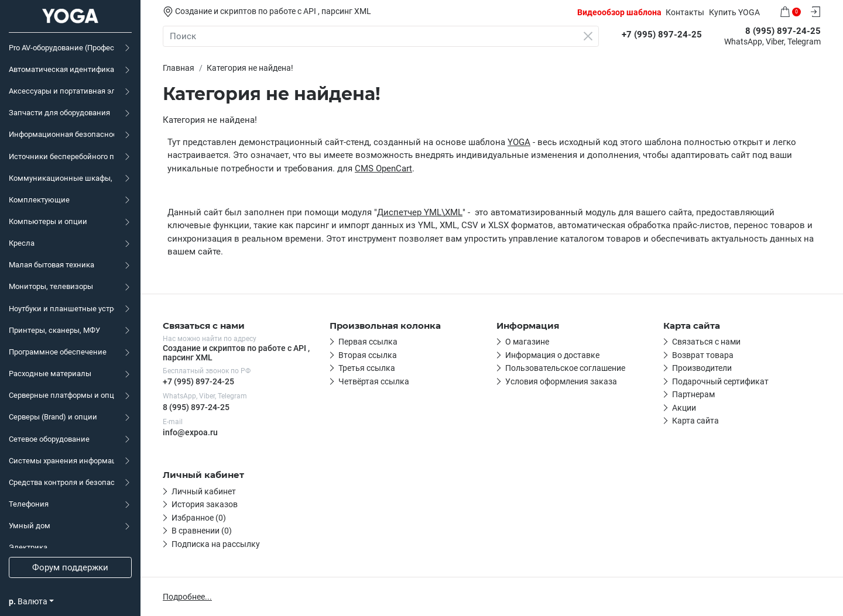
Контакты (685, 12)
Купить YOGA (734, 12)
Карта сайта (695, 421)
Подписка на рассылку (216, 544)
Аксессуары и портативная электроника (61, 91)
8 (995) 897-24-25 (196, 407)
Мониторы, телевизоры (51, 286)
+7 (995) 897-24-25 (198, 381)
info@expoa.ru (190, 432)
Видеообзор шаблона (619, 12)
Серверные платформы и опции (61, 395)
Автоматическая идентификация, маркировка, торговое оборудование (61, 69)
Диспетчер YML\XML (420, 212)
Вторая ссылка (368, 355)
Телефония (29, 504)
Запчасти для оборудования (59, 113)
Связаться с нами (706, 342)
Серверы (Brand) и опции (53, 417)
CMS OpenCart (383, 168)
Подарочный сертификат (720, 381)
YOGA (519, 142)
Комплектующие (39, 200)
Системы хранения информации (61, 461)
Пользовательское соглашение (565, 368)
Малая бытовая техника (52, 265)
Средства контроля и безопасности (61, 482)
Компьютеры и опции (48, 221)
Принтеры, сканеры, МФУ (54, 330)
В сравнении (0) (202, 531)
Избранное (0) (199, 518)
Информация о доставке (552, 355)
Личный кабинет (204, 491)
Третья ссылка (367, 368)
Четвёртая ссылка (374, 381)
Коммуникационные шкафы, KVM (61, 178)
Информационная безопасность (61, 134)
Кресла (22, 243)
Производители (702, 368)
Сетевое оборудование (49, 439)
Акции (684, 408)
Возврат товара (703, 355)
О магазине (527, 342)
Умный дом (30, 526)
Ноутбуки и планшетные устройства (61, 309)
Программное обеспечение (58, 352)
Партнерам (693, 394)
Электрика (28, 547)
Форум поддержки (70, 567)
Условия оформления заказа (561, 381)
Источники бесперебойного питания (61, 156)
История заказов (205, 504)
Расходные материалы (50, 374)
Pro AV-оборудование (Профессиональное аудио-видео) (61, 48)
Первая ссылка (368, 342)
